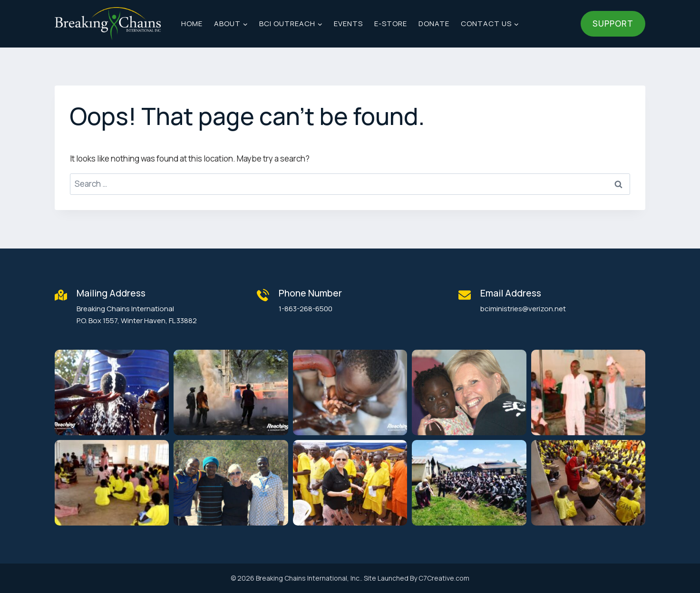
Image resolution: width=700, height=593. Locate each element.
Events (348, 24)
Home (192, 24)
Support (613, 24)
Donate (434, 24)
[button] (112, 392)
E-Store (391, 24)
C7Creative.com (444, 578)
